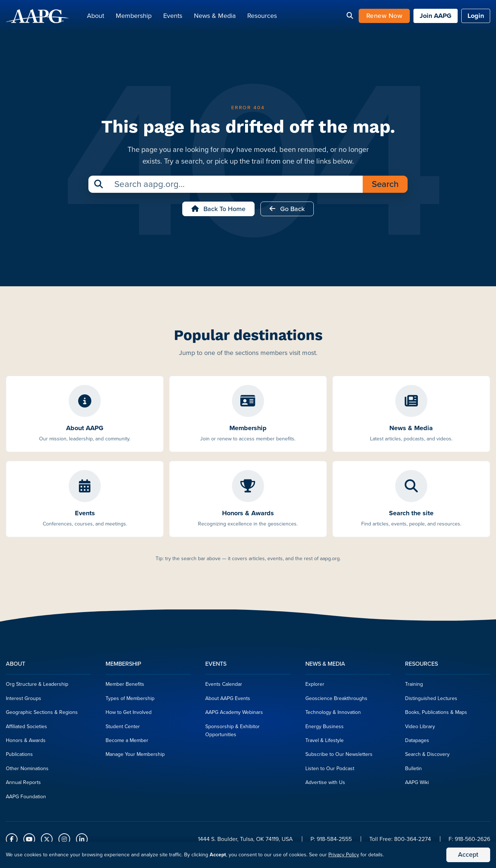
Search (385, 186)
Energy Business (325, 728)
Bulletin (413, 771)
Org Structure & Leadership (37, 686)
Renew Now (384, 17)
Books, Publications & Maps (436, 714)
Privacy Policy (344, 855)
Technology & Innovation (333, 714)
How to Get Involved (129, 714)
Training (414, 686)
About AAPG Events (228, 701)
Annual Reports (23, 785)
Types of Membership (130, 701)
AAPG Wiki (417, 785)
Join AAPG (436, 17)
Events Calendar (224, 686)
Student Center (123, 728)
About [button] (96, 17)
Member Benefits (125, 686)
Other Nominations (27, 771)
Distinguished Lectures (431, 701)
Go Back (287, 211)
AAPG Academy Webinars (234, 714)
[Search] (350, 17)
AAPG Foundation (26, 798)
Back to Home (218, 211)
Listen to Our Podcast (330, 771)
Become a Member (127, 743)
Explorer (315, 686)
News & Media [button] (215, 17)
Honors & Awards (26, 743)
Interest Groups (24, 701)
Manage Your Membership (135, 756)
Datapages (417, 743)
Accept (468, 854)
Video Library (420, 728)
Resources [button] (262, 17)
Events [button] (173, 17)
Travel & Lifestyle (325, 743)
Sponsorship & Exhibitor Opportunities (232, 732)
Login (476, 17)
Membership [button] (134, 17)
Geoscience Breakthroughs (336, 701)
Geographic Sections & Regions (42, 714)
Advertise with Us (325, 785)
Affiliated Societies (26, 728)
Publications (19, 756)
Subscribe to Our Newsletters (339, 756)
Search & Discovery (427, 756)
